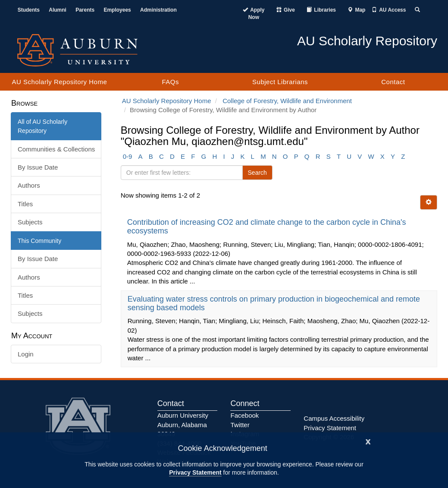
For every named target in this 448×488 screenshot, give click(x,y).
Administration (158, 10)
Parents (85, 10)
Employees (117, 10)
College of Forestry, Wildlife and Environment (287, 101)
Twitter (240, 425)
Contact (393, 82)
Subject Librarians (280, 82)
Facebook (244, 415)
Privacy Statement (195, 472)
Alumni (58, 10)
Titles (25, 204)
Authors (29, 185)
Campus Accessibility (334, 418)
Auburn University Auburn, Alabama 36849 (183, 425)
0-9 (128, 156)
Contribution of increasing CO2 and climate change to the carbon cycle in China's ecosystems (267, 227)
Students (29, 10)
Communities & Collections (56, 149)
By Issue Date (38, 167)
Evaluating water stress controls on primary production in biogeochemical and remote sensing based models (274, 303)
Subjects (30, 222)
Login (26, 354)
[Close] (368, 441)
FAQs (170, 82)
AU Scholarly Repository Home (60, 82)
